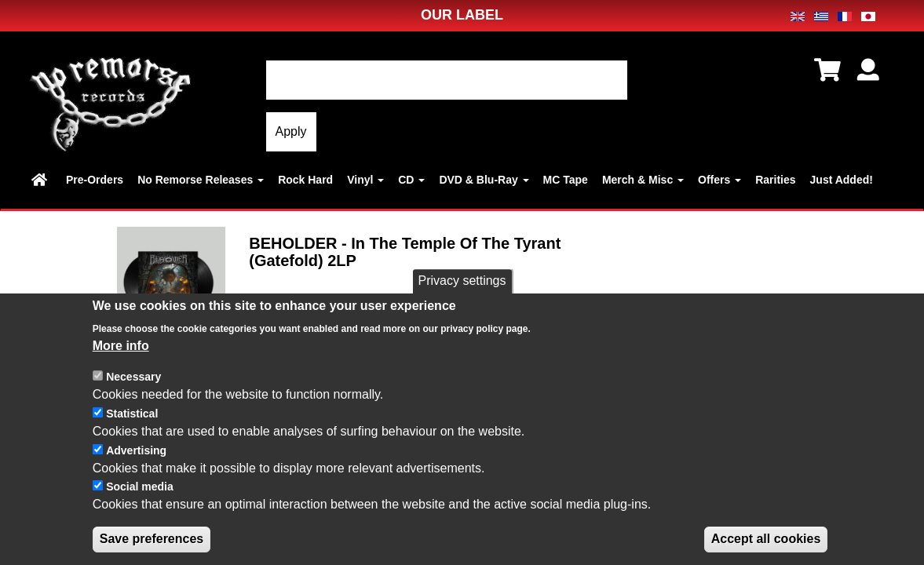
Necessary (133, 379)
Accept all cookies (766, 541)
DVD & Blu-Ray (484, 180)
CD (411, 180)
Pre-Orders (95, 180)
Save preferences (152, 541)
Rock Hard (305, 180)
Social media (140, 490)
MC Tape (566, 180)
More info (121, 348)
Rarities (775, 180)
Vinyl (365, 180)
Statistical (132, 416)
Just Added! (842, 180)
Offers (719, 180)
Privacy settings (462, 284)
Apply (291, 131)
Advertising (136, 453)
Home (42, 180)
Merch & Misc (643, 180)
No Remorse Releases (201, 180)
